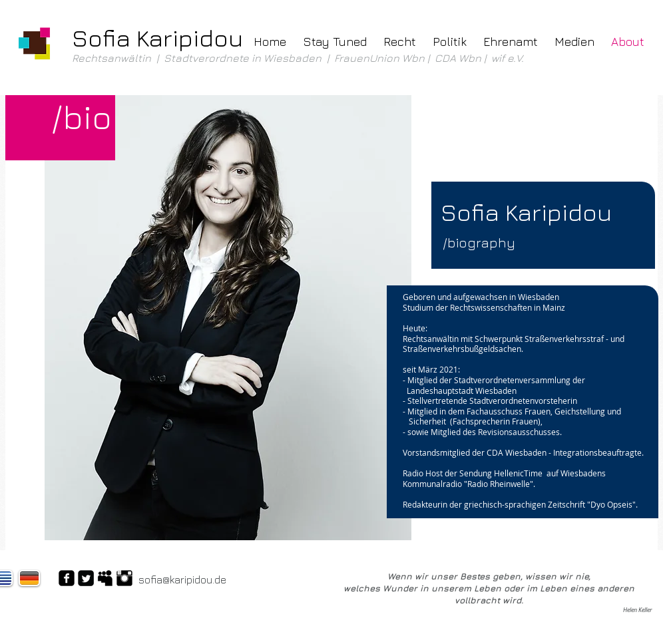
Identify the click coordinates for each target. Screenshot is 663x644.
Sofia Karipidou (157, 38)
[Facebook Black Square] (67, 578)
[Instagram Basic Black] (124, 578)
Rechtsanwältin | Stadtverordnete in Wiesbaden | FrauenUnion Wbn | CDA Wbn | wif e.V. (299, 58)
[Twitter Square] (86, 578)
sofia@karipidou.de (182, 579)
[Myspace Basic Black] (105, 578)
